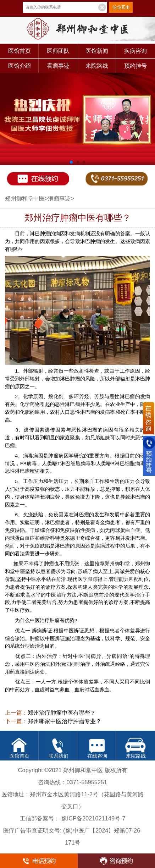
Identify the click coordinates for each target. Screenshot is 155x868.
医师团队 (58, 51)
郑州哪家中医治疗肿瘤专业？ (65, 721)
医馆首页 (20, 51)
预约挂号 (135, 66)
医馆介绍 (20, 66)
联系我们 (59, 756)
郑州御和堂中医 (25, 198)
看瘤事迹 (58, 66)
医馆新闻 (97, 51)
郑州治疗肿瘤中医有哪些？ (62, 713)
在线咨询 (97, 756)
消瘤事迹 (59, 198)
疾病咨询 (135, 51)
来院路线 (97, 66)
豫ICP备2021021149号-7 (93, 818)
